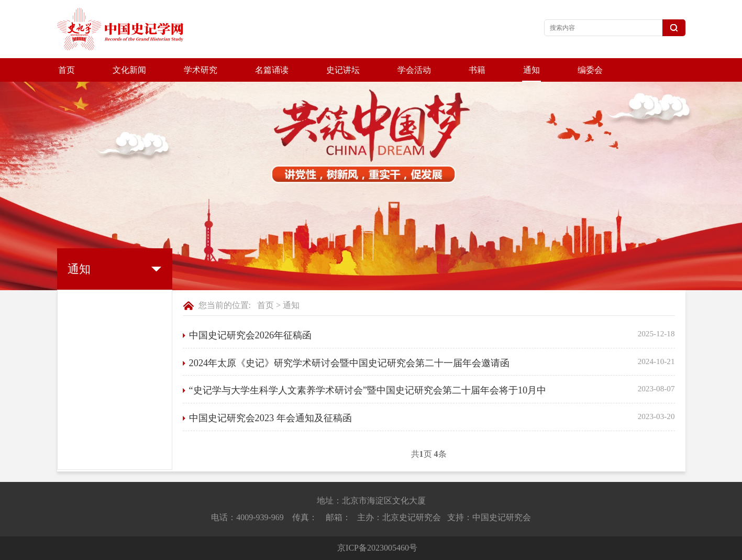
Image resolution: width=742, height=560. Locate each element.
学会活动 (414, 70)
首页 (67, 70)
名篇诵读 (272, 70)
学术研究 (201, 70)
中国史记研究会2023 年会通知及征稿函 (270, 418)
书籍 (477, 70)
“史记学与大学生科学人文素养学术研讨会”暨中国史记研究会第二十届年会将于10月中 (368, 390)
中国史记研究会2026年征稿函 (251, 335)
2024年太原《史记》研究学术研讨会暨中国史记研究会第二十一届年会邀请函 (350, 363)
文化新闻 (129, 70)
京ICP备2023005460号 (377, 548)
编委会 (590, 70)
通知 (531, 70)
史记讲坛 (343, 70)
